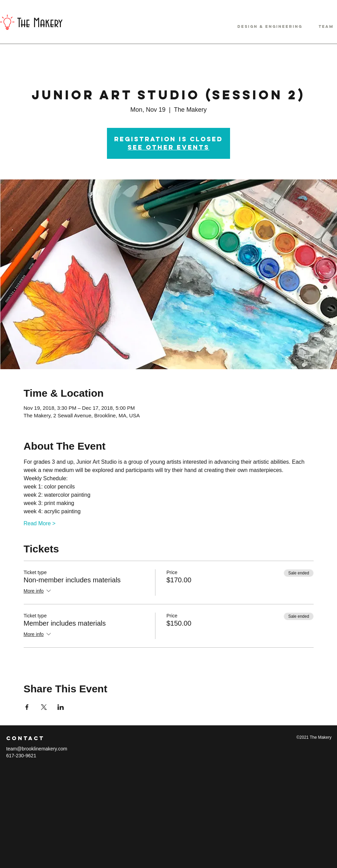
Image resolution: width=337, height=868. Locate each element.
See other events (168, 147)
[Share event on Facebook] (27, 707)
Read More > (40, 523)
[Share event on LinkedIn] (61, 707)
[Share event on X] (44, 707)
